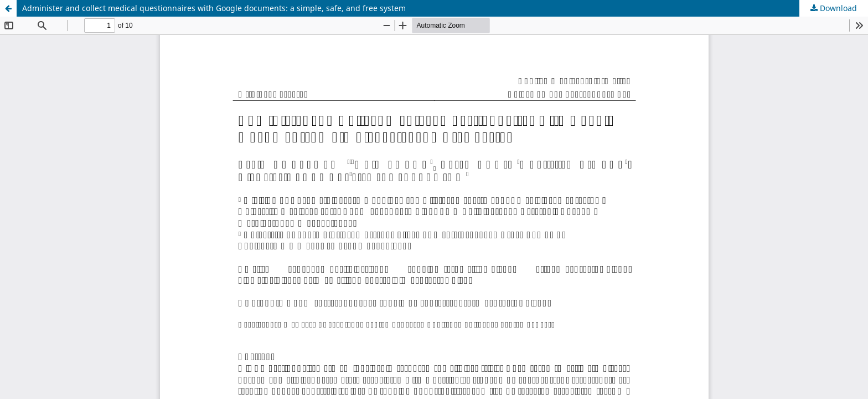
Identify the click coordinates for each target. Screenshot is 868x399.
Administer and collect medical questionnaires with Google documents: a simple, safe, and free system (214, 8)
